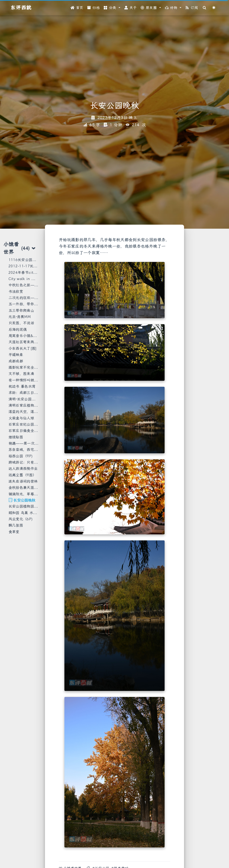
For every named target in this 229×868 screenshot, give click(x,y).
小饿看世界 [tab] (20, 248)
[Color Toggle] (214, 8)
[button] (112, 8)
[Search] (205, 8)
